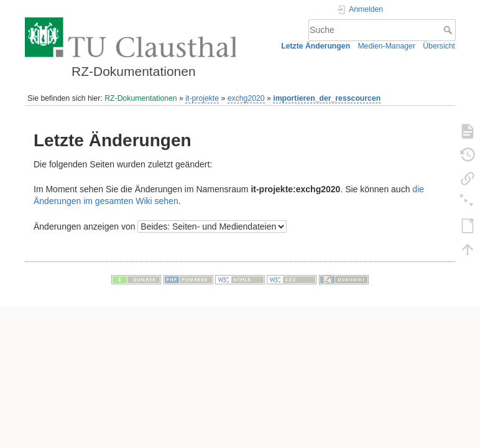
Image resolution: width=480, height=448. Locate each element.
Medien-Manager (386, 46)
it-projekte (202, 98)
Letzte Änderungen (316, 46)
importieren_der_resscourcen (327, 98)
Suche (449, 30)
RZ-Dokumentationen (141, 98)
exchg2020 (246, 98)
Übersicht (439, 46)
